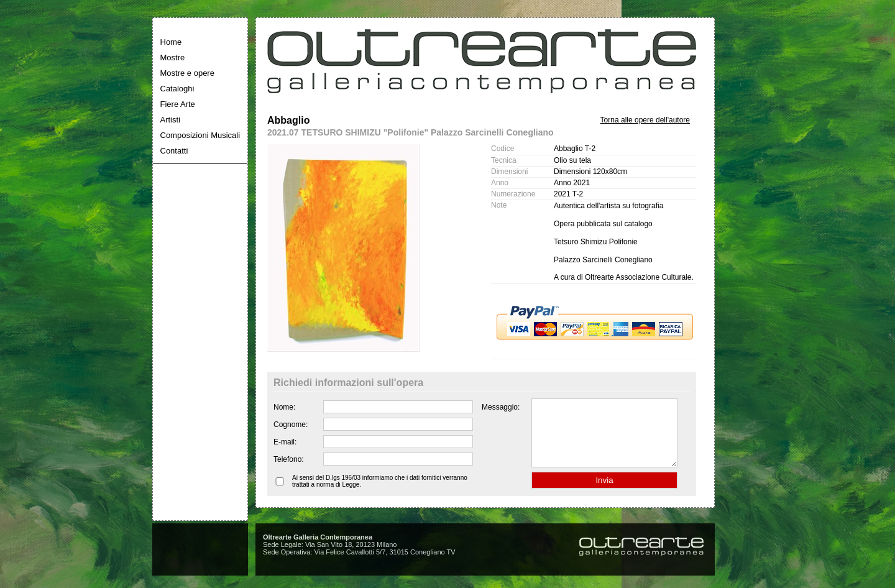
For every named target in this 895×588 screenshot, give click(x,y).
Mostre (173, 57)
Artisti (171, 120)
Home (171, 42)
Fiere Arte (178, 104)
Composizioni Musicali (200, 135)
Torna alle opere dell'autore (645, 120)
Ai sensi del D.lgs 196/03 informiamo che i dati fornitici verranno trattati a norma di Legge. (380, 494)
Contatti (174, 151)
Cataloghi (177, 89)
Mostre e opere (187, 73)
